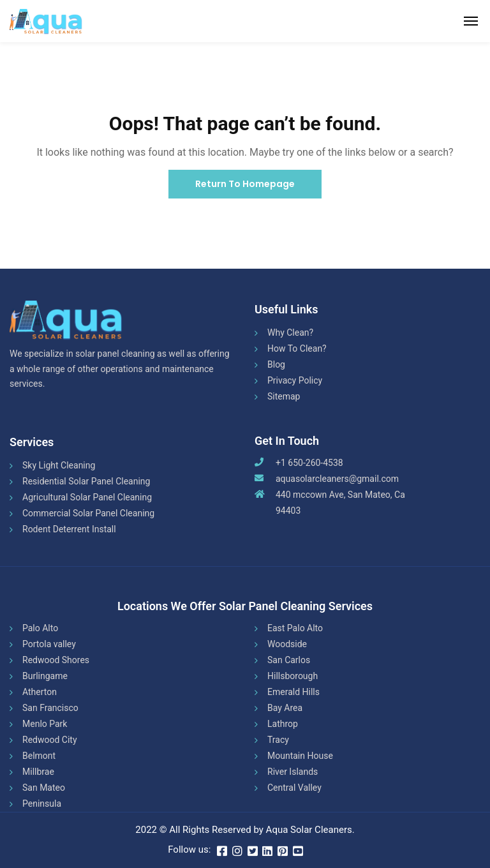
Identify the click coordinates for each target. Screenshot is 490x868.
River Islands (293, 772)
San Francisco (50, 708)
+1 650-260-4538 (309, 463)
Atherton (40, 692)
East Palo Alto (295, 628)
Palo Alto (40, 628)
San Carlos (289, 660)
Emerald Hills (293, 692)
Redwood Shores (56, 660)
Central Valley (294, 788)
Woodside (287, 644)
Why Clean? (290, 333)
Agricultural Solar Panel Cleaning (87, 497)
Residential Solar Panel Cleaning (86, 481)
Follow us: (189, 849)
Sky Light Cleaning (59, 465)
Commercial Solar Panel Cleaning (88, 513)
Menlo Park (45, 724)
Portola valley (49, 644)
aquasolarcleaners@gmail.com (337, 479)
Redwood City (50, 740)
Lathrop (283, 724)
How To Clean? (297, 348)
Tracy (278, 740)
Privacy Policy (295, 380)
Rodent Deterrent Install (69, 529)
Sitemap (284, 396)
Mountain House (300, 756)
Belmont (39, 756)
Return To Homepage (245, 184)
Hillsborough (293, 676)
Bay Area (285, 708)
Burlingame (45, 676)
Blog (276, 364)
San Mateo (44, 788)
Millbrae (38, 772)
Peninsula (42, 804)
